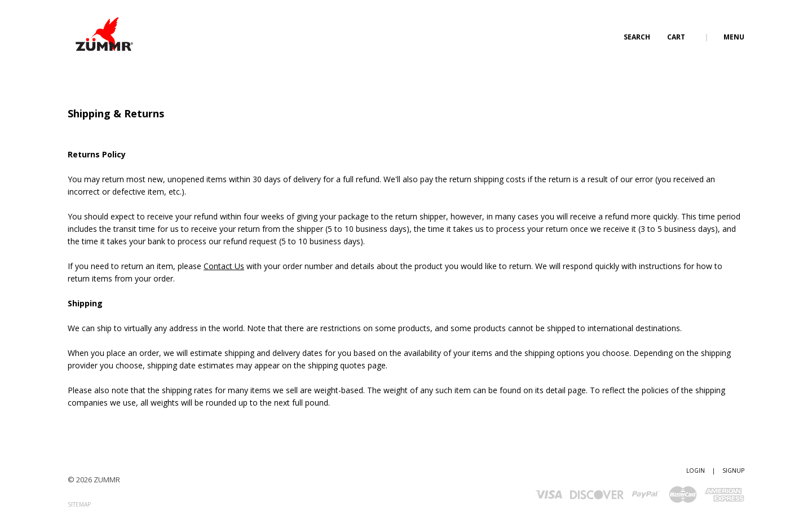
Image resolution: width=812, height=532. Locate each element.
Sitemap (79, 504)
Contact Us (224, 266)
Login (696, 471)
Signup (733, 471)
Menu (734, 37)
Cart (677, 37)
